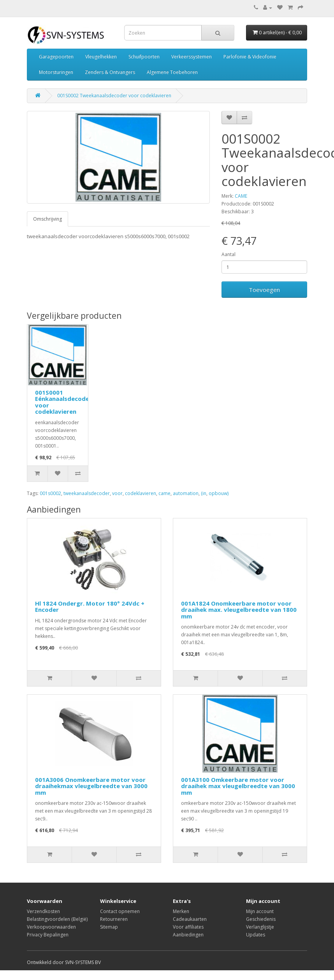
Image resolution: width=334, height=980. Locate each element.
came (164, 493)
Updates (256, 935)
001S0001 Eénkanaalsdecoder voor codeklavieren (63, 402)
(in (204, 493)
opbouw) (219, 493)
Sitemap (109, 927)
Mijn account (260, 911)
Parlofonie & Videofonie (250, 57)
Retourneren (114, 919)
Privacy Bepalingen (48, 935)
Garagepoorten (56, 57)
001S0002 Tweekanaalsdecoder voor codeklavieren (114, 96)
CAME (241, 196)
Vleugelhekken (101, 57)
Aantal (229, 254)
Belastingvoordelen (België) (57, 919)
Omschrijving (47, 219)
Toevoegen (264, 290)
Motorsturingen (56, 72)
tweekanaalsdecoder (87, 493)
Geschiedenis (261, 919)
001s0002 (50, 493)
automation (186, 493)
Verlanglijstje (260, 927)
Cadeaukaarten (190, 919)
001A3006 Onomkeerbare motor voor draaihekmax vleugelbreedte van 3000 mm (91, 786)
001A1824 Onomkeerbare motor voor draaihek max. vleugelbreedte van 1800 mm (239, 610)
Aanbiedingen (188, 935)
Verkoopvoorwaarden (51, 927)
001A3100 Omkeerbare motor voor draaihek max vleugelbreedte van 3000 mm (238, 786)
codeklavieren (141, 493)
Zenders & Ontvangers (110, 72)
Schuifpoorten (144, 57)
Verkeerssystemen (192, 57)
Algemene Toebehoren (172, 72)
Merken (181, 911)
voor (117, 493)
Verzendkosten (43, 911)
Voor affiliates (188, 927)
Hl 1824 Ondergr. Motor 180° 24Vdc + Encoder (90, 607)
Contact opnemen (120, 911)
